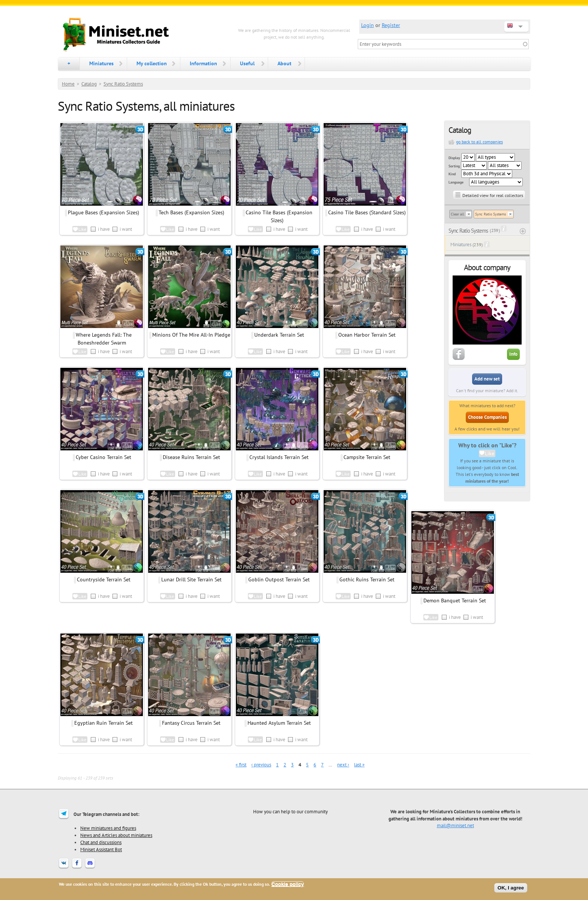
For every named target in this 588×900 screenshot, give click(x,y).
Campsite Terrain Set (367, 457)
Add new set (487, 379)
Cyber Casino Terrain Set (103, 457)
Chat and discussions (101, 842)
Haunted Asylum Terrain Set (279, 723)
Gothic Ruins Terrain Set (367, 579)
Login (367, 25)
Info (513, 354)
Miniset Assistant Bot (101, 849)
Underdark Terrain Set (279, 335)
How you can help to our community (290, 811)
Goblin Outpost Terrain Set (279, 579)
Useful (247, 63)
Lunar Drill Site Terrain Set (191, 579)
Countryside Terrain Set (104, 579)
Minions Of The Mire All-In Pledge (191, 335)
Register (391, 25)
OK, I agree (511, 888)
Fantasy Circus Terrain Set (191, 723)
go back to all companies (479, 142)
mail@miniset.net (455, 825)
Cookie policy (288, 884)
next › (343, 765)
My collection (152, 63)
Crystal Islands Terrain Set (279, 457)
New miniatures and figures (108, 828)
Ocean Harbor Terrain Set (367, 335)
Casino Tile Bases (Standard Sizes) (367, 212)
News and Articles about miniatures (116, 835)
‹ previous (261, 765)
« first (241, 765)
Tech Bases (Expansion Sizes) (191, 212)
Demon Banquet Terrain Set (455, 601)
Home (68, 84)
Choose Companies (487, 417)
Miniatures (101, 63)
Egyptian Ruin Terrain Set (103, 723)
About (284, 63)
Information (203, 63)
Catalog (89, 84)
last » (359, 765)
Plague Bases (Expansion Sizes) (103, 212)
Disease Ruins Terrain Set (191, 457)
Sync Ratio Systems (123, 84)
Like (490, 453)
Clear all (457, 214)
